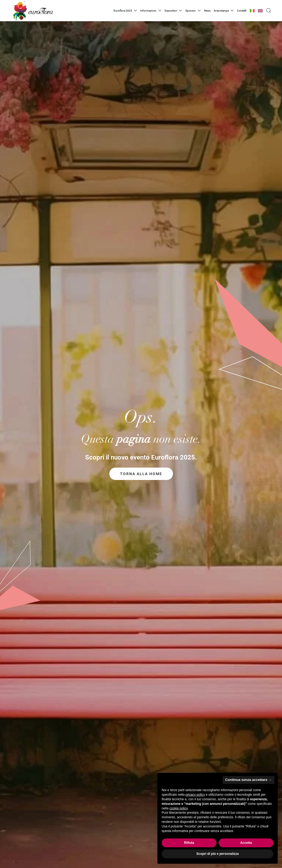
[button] (269, 10)
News (207, 11)
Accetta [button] (246, 843)
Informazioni (151, 10)
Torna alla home (141, 474)
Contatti (242, 11)
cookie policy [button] (179, 808)
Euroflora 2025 (125, 10)
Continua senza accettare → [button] (249, 780)
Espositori (173, 10)
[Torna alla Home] (32, 11)
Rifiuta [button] (189, 843)
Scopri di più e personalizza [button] (218, 854)
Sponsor (193, 10)
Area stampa (224, 10)
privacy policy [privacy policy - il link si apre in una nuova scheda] (195, 795)
